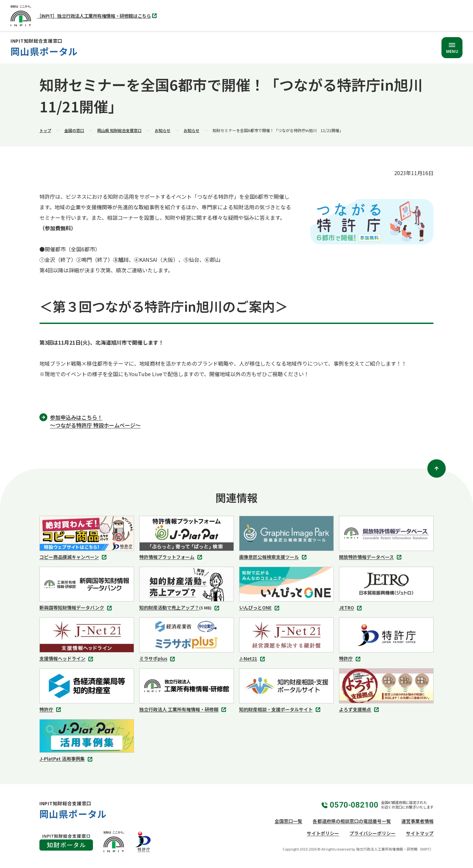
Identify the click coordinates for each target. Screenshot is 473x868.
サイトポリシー (323, 833)
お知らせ (163, 130)
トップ (45, 130)
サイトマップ (420, 833)
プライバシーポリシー (372, 833)
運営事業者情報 (417, 821)
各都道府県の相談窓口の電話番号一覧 (352, 821)
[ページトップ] (437, 468)
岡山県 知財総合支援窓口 (119, 130)
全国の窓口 (74, 130)
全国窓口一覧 (288, 821)
